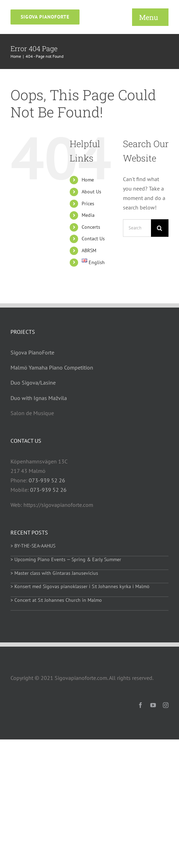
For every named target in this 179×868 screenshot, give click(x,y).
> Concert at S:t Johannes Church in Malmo (56, 600)
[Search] (160, 228)
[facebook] (140, 705)
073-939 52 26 (47, 480)
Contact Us (93, 239)
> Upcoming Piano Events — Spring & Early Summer (66, 559)
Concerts (91, 227)
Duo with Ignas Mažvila (39, 398)
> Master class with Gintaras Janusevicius (54, 573)
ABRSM (89, 250)
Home (88, 180)
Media (88, 215)
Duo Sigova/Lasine (33, 383)
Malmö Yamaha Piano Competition (52, 367)
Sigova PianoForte (32, 352)
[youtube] (153, 705)
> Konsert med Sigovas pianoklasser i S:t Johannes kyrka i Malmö (80, 586)
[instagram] (166, 705)
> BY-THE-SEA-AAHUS (33, 546)
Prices (88, 204)
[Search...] (137, 228)
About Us (91, 192)
